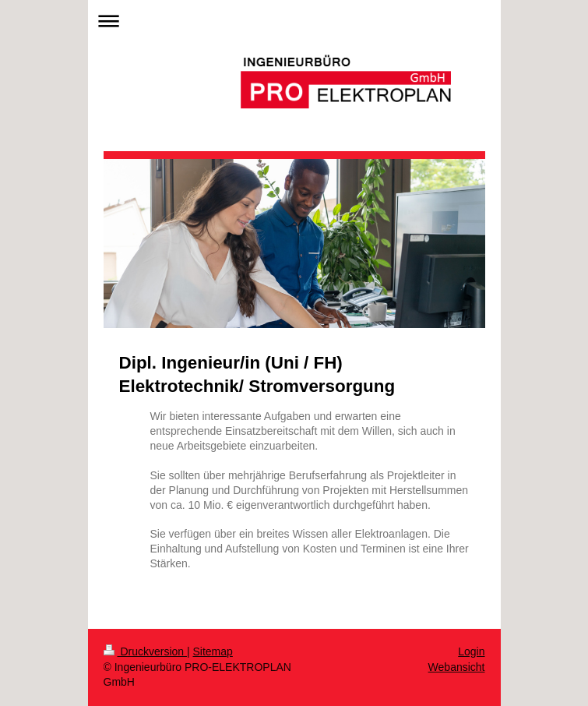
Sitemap (213, 651)
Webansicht (457, 667)
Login (471, 651)
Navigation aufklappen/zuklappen (294, 21)
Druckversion (145, 651)
